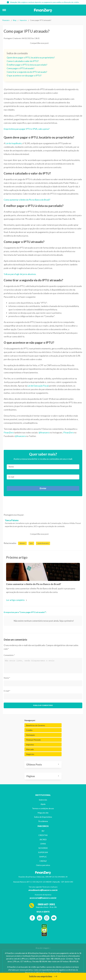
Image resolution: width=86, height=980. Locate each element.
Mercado (30, 749)
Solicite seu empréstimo (43, 976)
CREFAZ (43, 861)
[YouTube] (54, 918)
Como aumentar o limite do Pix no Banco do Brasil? (27, 200)
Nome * (7, 678)
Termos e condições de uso (43, 808)
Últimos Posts (34, 764)
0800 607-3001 (46, 904)
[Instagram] (47, 918)
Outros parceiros (43, 865)
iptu (31, 543)
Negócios (30, 754)
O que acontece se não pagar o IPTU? (24, 75)
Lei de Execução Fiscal (38, 386)
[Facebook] (32, 918)
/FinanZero (68, 432)
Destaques (30, 735)
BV (43, 831)
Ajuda (43, 804)
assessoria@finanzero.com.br (43, 898)
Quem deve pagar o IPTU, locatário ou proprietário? (31, 57)
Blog (15, 20)
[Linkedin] (39, 918)
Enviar (43, 488)
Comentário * (9, 655)
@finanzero (44, 432)
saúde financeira (43, 543)
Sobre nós (43, 800)
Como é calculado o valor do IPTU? (23, 61)
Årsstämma (43, 821)
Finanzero (6, 20)
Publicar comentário (43, 705)
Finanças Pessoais (33, 740)
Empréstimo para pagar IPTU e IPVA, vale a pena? (27, 129)
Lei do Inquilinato (14, 143)
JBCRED (43, 839)
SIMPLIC (43, 857)
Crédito (29, 730)
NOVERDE (43, 848)
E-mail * (7, 691)
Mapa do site (43, 813)
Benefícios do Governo (36, 725)
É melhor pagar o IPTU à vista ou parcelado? (27, 65)
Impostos (23, 20)
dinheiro (22, 543)
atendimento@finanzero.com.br (43, 890)
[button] (5, 10)
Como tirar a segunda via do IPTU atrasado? (27, 72)
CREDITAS (43, 835)
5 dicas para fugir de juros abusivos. (20, 274)
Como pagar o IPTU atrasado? (21, 68)
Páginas (31, 776)
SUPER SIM (43, 852)
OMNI (43, 844)
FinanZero (9, 432)
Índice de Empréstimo (43, 817)
